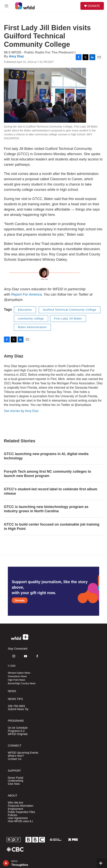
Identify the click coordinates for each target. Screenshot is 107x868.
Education (25, 310)
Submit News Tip (18, 709)
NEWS (12, 691)
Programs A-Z (16, 731)
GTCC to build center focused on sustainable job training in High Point (52, 527)
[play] (6, 863)
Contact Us (15, 759)
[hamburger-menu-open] (6, 6)
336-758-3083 (16, 706)
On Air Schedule (18, 728)
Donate (20, 600)
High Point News (17, 680)
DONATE (94, 6)
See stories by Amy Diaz (21, 411)
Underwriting (16, 781)
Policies (13, 815)
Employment (15, 809)
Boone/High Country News (22, 683)
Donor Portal (16, 778)
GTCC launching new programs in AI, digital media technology (46, 456)
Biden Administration (32, 327)
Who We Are (15, 803)
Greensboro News (17, 676)
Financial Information (21, 806)
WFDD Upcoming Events (23, 753)
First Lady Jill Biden (68, 319)
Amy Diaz (17, 56)
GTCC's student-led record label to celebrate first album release (51, 491)
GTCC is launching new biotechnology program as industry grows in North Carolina (46, 509)
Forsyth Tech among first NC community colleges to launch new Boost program (48, 474)
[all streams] (102, 863)
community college (31, 319)
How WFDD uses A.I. (21, 821)
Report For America (26, 294)
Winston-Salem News (19, 673)
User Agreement (18, 818)
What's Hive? (16, 756)
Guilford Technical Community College (70, 310)
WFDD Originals (18, 734)
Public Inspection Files (21, 812)
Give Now (14, 784)
